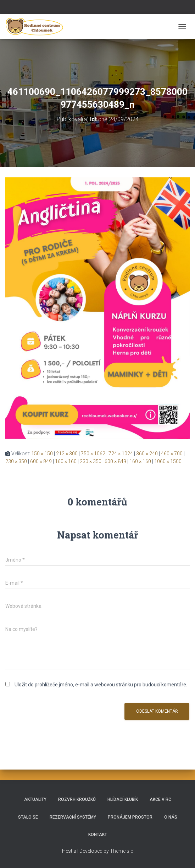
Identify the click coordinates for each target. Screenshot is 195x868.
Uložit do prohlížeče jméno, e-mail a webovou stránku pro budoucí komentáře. (101, 685)
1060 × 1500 (168, 461)
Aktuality (35, 799)
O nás (171, 817)
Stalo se (28, 817)
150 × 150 (42, 454)
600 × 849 (41, 461)
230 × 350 (16, 461)
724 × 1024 (121, 454)
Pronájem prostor (130, 817)
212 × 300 (67, 454)
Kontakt (98, 835)
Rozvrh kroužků (77, 799)
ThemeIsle (121, 851)
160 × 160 (66, 461)
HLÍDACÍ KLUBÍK (123, 799)
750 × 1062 (93, 454)
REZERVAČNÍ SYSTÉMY (73, 817)
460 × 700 (172, 454)
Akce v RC (160, 799)
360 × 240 (147, 454)
